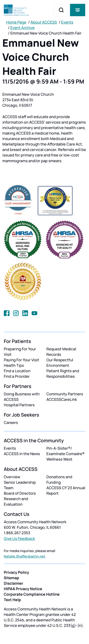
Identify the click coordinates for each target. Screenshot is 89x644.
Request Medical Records (61, 352)
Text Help (12, 600)
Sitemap (11, 578)
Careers (11, 423)
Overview (12, 477)
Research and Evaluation (16, 501)
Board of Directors (20, 493)
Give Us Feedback (19, 538)
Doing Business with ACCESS (22, 397)
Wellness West (60, 459)
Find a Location (17, 371)
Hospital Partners (19, 405)
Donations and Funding (59, 480)
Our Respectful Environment (60, 363)
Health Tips (14, 365)
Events (67, 22)
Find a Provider (17, 376)
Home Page (16, 22)
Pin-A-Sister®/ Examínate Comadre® (66, 451)
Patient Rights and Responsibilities (63, 374)
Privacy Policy (16, 572)
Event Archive (23, 28)
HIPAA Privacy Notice (23, 589)
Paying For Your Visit (21, 360)
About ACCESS (44, 22)
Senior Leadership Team (20, 485)
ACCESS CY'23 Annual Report (66, 491)
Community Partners (65, 394)
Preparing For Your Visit (20, 352)
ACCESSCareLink (62, 399)
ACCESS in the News (22, 454)
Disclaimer (14, 583)
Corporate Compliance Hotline (32, 594)
